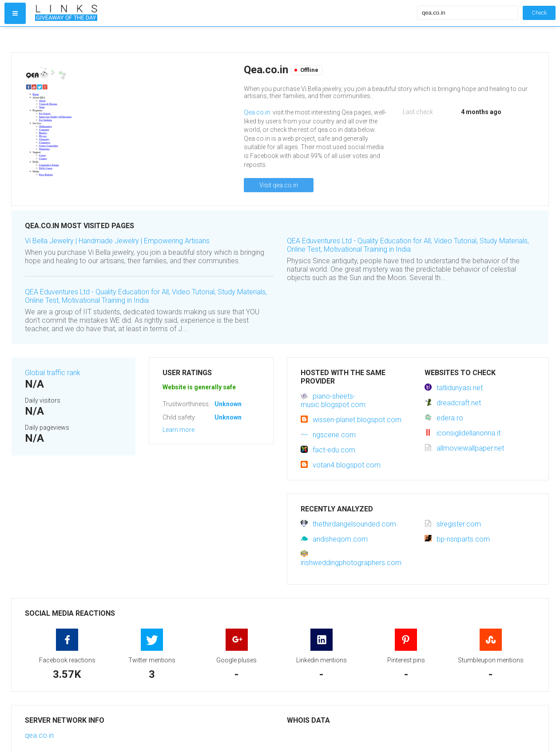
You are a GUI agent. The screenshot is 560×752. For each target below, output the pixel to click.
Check (539, 13)
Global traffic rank (53, 373)
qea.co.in (39, 735)
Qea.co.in (257, 112)
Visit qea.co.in (279, 185)
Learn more (179, 430)
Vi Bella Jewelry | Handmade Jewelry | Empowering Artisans (117, 241)
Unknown (228, 404)
